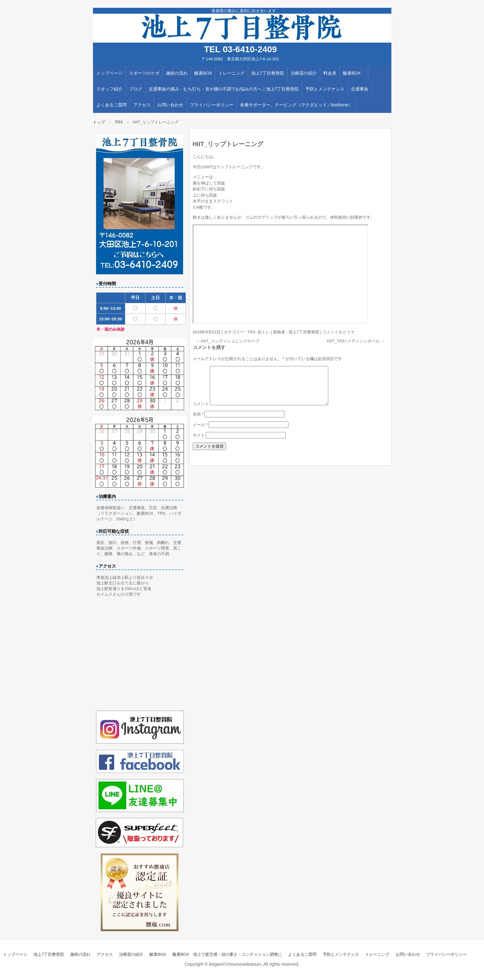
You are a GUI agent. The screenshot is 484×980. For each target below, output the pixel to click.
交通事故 (360, 89)
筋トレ (264, 332)
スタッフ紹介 (109, 89)
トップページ (109, 73)
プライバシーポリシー (212, 105)
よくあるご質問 (112, 105)
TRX (251, 332)
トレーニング (232, 73)
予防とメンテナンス (325, 89)
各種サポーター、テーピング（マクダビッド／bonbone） (296, 105)
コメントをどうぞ (339, 332)
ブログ (136, 89)
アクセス (142, 105)
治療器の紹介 (304, 73)
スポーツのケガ (144, 73)
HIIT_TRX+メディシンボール (356, 341)
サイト (199, 443)
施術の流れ (177, 73)
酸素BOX (203, 73)
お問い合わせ (170, 105)
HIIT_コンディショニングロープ (228, 341)
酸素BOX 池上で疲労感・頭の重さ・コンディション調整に (227, 954)
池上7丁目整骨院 (268, 73)
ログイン (476, 977)
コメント (201, 411)
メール (200, 432)
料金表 (330, 73)
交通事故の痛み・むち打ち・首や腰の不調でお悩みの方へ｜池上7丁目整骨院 (224, 89)
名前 (198, 422)
